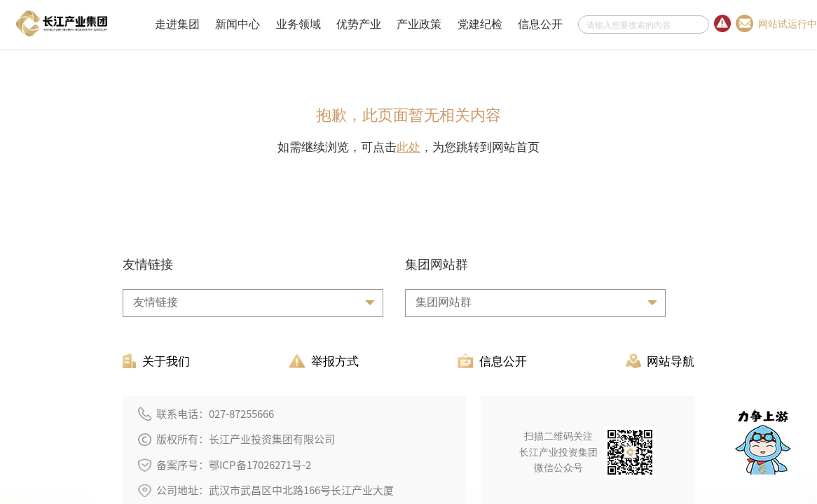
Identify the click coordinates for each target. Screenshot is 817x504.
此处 (408, 147)
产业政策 (419, 24)
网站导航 (660, 361)
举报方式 (324, 361)
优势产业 (359, 24)
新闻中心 (238, 24)
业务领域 (298, 24)
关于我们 (156, 361)
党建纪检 (480, 24)
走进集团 (177, 24)
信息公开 (540, 24)
